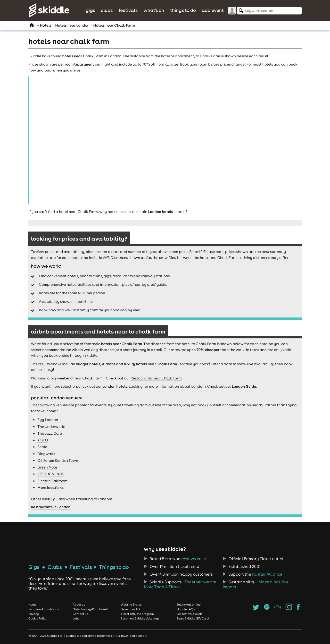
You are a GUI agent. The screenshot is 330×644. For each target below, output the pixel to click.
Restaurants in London (51, 507)
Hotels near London (72, 25)
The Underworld (51, 427)
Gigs (90, 10)
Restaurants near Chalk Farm (156, 378)
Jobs (76, 618)
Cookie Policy (38, 618)
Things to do (183, 10)
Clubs (107, 10)
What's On (154, 10)
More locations (51, 488)
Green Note (47, 467)
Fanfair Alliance (267, 574)
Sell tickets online (189, 605)
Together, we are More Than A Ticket (180, 584)
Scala (42, 447)
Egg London (48, 420)
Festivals (128, 10)
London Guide (244, 386)
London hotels (160, 212)
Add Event (213, 10)
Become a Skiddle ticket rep (140, 618)
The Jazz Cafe (50, 433)
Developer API (130, 609)
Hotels (46, 25)
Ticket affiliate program (137, 614)
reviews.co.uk (194, 559)
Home (32, 605)
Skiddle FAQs (186, 609)
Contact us (80, 614)
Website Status (131, 605)
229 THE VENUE (51, 474)
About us (79, 605)
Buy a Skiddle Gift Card (193, 618)
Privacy (34, 614)
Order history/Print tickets (91, 609)
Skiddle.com (49, 10)
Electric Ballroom (52, 481)
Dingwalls (46, 454)
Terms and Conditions (44, 609)
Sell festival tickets (189, 614)
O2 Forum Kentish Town (58, 460)
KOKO (43, 440)
